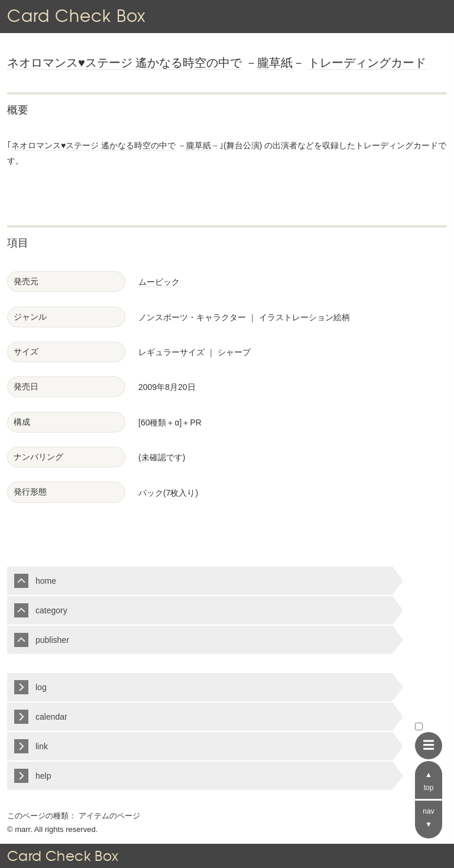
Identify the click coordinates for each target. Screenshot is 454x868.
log (41, 687)
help (43, 776)
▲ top (429, 781)
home (46, 581)
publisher (52, 640)
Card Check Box (76, 16)
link (42, 746)
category (51, 610)
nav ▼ (428, 818)
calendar (51, 717)
